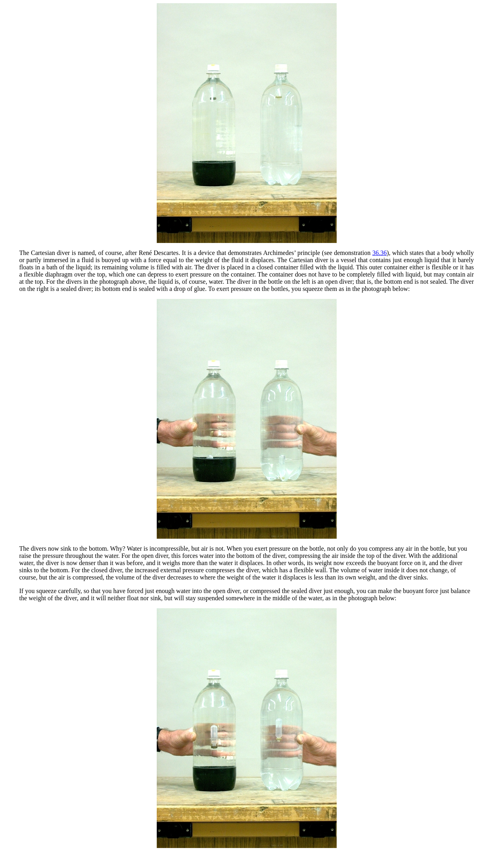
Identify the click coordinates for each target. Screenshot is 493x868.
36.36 (379, 253)
